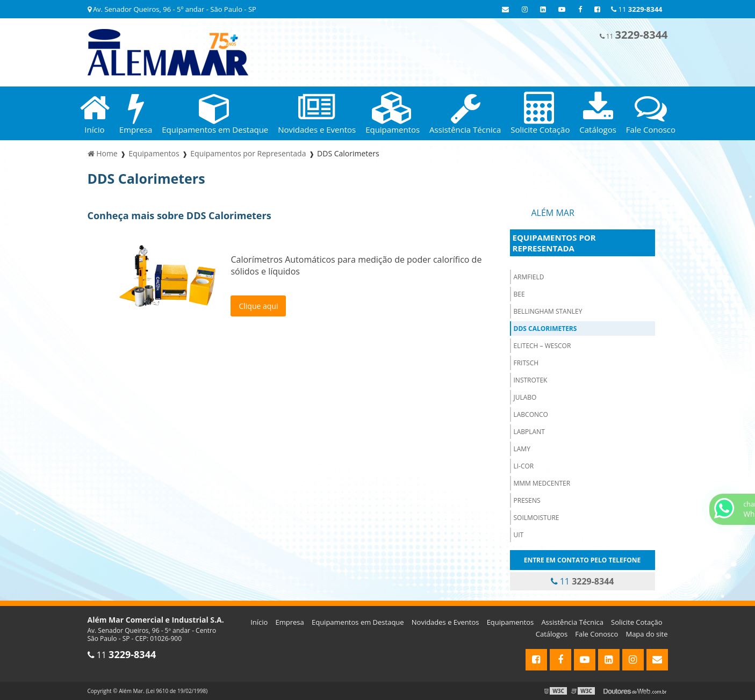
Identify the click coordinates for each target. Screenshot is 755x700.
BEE (519, 294)
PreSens (527, 500)
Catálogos (552, 634)
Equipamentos (510, 622)
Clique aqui (258, 306)
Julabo (525, 397)
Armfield (529, 277)
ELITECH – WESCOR (542, 346)
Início (259, 622)
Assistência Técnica (572, 622)
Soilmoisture (537, 518)
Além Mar (553, 213)
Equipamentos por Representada (554, 243)
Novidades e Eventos (445, 622)
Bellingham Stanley (548, 311)
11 (637, 9)
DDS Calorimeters (545, 329)
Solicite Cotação (637, 622)
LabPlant (529, 432)
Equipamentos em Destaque (358, 622)
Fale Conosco (596, 634)
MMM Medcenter (542, 483)
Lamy (522, 449)
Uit (519, 535)
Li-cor (524, 466)
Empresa (290, 622)
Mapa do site (646, 634)
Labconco (531, 414)
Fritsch (526, 363)
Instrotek (531, 380)
